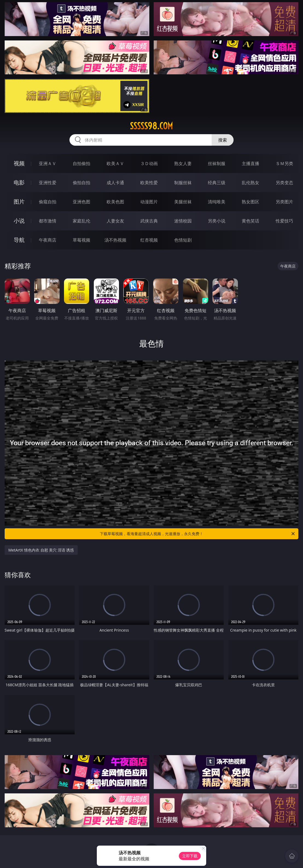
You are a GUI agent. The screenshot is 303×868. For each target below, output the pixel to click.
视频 (19, 163)
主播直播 (250, 163)
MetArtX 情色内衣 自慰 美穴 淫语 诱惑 (41, 550)
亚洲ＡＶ (48, 163)
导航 (19, 240)
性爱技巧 (284, 221)
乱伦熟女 (250, 183)
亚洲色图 (81, 202)
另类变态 (284, 183)
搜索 (223, 140)
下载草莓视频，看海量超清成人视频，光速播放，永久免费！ (198, 534)
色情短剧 (183, 240)
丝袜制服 (217, 163)
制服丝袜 (183, 183)
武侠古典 (149, 221)
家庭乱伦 (81, 221)
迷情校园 (183, 221)
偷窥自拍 (48, 202)
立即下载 (190, 856)
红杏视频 (149, 240)
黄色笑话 (250, 221)
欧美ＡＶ (115, 163)
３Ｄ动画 (149, 163)
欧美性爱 (149, 183)
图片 (19, 202)
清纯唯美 (217, 202)
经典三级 (217, 183)
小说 (19, 221)
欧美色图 (115, 202)
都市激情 (48, 221)
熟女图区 (250, 202)
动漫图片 (149, 202)
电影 (19, 182)
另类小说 (217, 221)
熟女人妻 (183, 163)
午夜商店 (48, 240)
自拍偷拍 (81, 163)
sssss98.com (151, 126)
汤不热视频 (115, 240)
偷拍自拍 (81, 183)
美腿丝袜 (183, 202)
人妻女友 (115, 221)
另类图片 (284, 202)
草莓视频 (81, 240)
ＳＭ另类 (284, 163)
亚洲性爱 (48, 183)
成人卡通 (115, 183)
